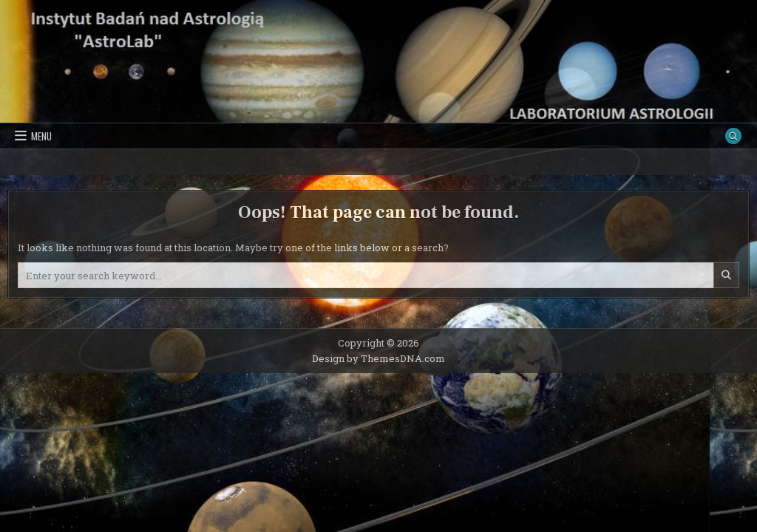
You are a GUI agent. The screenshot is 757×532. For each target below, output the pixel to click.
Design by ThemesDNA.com (378, 358)
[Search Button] (733, 136)
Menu (41, 136)
